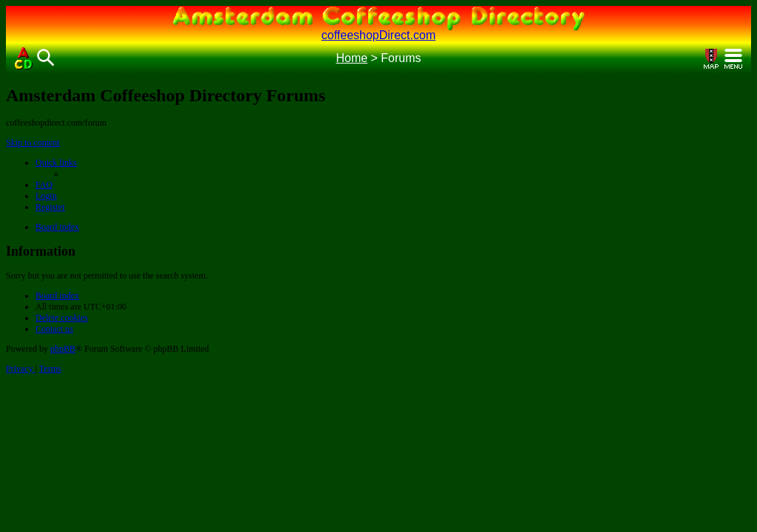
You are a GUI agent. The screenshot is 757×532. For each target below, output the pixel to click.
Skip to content (33, 143)
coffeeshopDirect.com (378, 35)
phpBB (63, 349)
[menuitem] (44, 185)
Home (352, 58)
